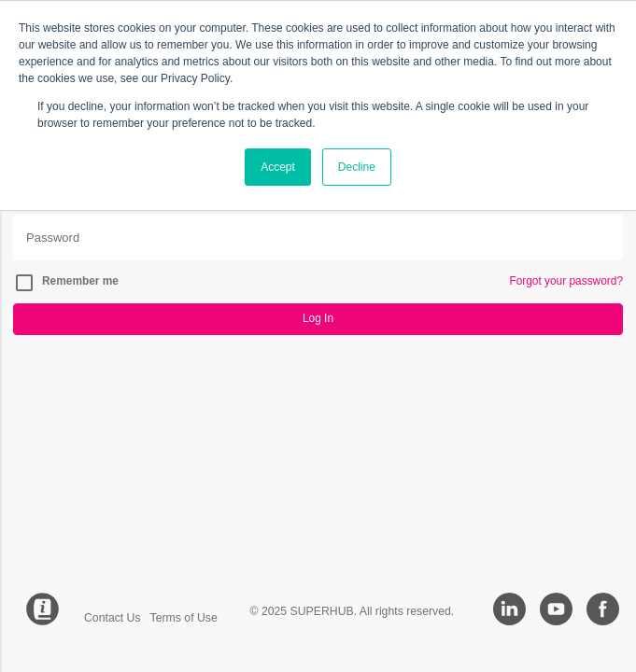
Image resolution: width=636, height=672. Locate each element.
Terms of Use (184, 618)
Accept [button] (278, 167)
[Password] (318, 237)
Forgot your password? (566, 281)
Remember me (80, 281)
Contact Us (113, 618)
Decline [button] (357, 167)
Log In (318, 318)
